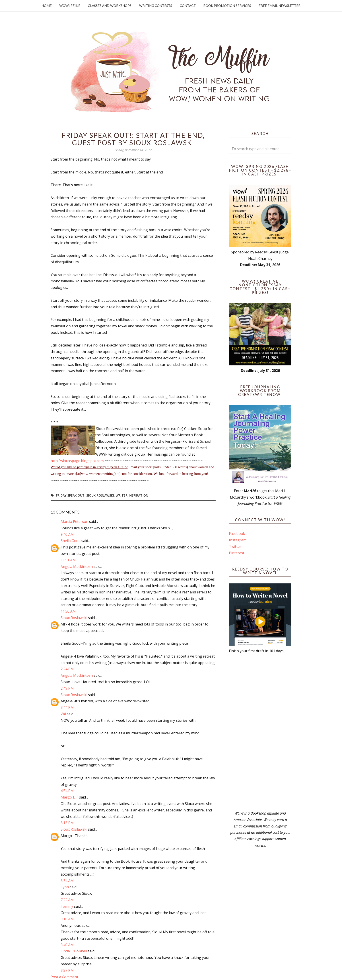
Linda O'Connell (74, 951)
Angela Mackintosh (77, 566)
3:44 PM (67, 707)
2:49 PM (67, 688)
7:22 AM (67, 900)
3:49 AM (67, 945)
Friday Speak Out (70, 495)
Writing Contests (156, 6)
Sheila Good (71, 541)
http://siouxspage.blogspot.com (77, 461)
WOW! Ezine (70, 6)
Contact (188, 6)
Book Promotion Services (227, 6)
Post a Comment (64, 977)
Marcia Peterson (74, 522)
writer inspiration (132, 495)
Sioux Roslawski (100, 495)
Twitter (235, 546)
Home (47, 6)
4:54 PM (67, 791)
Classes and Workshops (110, 6)
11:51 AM (68, 560)
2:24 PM (67, 669)
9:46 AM (67, 534)
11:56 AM (68, 611)
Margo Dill (69, 797)
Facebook (237, 534)
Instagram (238, 540)
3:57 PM (67, 970)
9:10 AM (67, 919)
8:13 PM (67, 823)
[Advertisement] (260, 732)
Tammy (67, 906)
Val (63, 714)
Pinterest (237, 553)
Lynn (65, 887)
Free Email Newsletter (280, 6)
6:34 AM (67, 881)
